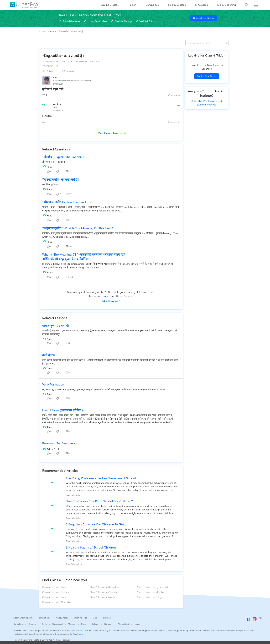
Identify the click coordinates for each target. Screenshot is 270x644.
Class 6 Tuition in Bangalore (104, 587)
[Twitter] (261, 619)
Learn (95, 618)
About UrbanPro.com (23, 618)
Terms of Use (44, 618)
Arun (49, 339)
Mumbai (72, 624)
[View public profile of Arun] (46, 81)
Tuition (132, 5)
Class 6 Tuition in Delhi (54, 587)
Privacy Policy (62, 618)
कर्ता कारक (49, 355)
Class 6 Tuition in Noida (102, 597)
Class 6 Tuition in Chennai (103, 592)
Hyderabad (57, 624)
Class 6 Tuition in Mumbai (151, 592)
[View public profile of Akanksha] (43, 105)
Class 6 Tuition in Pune (54, 597)
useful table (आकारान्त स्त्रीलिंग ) (63, 410)
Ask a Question (111, 301)
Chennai (32, 624)
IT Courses (201, 5)
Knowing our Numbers (58, 443)
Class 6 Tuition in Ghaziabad (57, 602)
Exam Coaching (227, 5)
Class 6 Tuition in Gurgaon (151, 597)
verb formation (53, 385)
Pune (84, 624)
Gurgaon (108, 624)
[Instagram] (255, 620)
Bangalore (18, 624)
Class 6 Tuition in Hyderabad (152, 587)
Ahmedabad (123, 624)
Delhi (44, 624)
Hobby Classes (177, 5)
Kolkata (95, 624)
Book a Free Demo (203, 18)
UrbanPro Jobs (80, 618)
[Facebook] (248, 621)
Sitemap (107, 618)
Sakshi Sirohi (53, 449)
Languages (152, 5)
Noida (137, 624)
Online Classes (110, 5)
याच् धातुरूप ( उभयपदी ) (56, 326)
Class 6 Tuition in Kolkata (56, 592)
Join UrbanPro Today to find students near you (207, 103)
